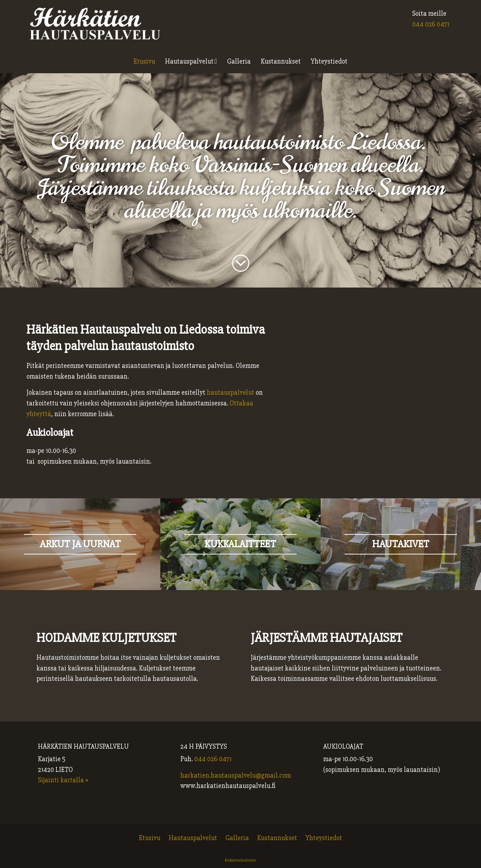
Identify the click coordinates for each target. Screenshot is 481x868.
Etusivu (144, 61)
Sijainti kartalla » (63, 780)
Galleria (239, 61)
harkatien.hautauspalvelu (218, 775)
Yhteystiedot (329, 61)
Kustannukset (281, 61)
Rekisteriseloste (241, 860)
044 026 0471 (431, 24)
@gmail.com (273, 775)
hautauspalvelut (231, 393)
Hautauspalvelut (189, 61)
